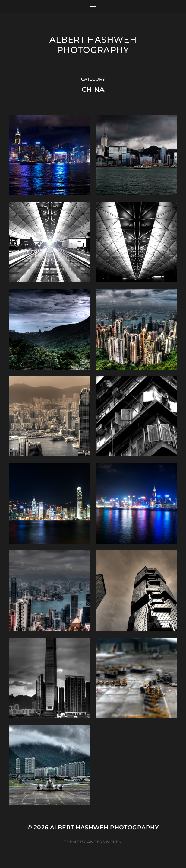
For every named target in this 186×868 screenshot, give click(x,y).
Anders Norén (104, 842)
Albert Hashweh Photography (93, 45)
